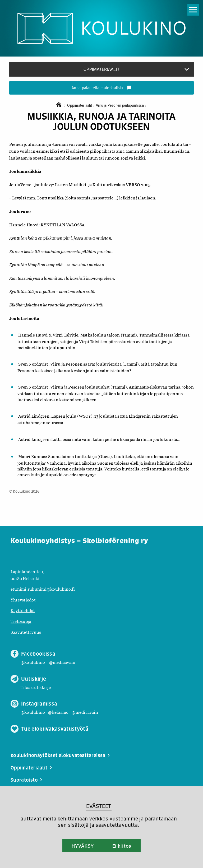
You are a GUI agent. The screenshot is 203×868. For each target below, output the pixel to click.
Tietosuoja (21, 621)
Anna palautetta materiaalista (102, 88)
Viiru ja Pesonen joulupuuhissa (121, 106)
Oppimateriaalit (81, 106)
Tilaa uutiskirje (36, 687)
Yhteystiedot (23, 600)
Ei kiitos (122, 846)
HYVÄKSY (83, 846)
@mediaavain (62, 662)
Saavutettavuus (26, 632)
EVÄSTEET (99, 806)
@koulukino (33, 662)
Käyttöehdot (23, 610)
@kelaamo (58, 712)
